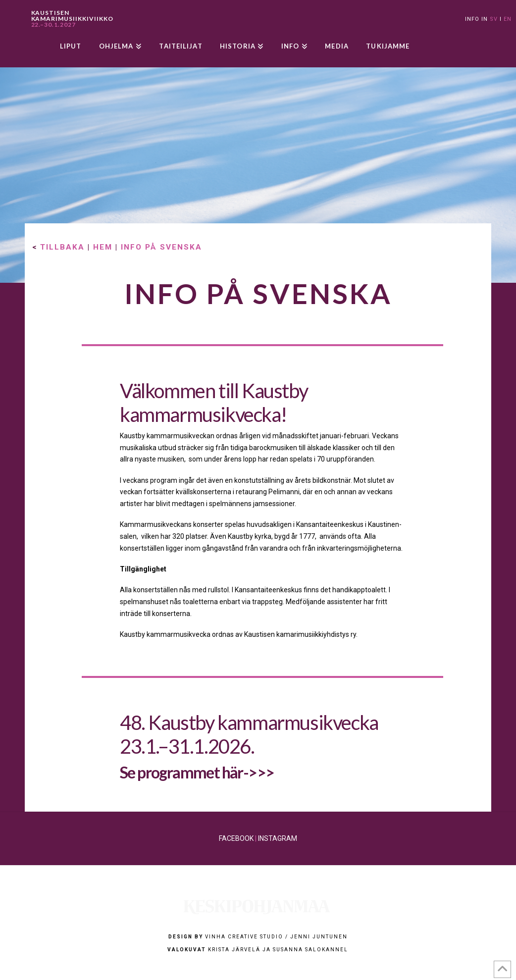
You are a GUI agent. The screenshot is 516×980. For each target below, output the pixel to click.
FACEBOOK (236, 838)
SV (494, 19)
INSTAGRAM (278, 838)
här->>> (248, 772)
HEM (103, 247)
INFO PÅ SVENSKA (161, 247)
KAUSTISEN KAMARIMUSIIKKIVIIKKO (72, 19)
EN (508, 19)
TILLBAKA (62, 247)
